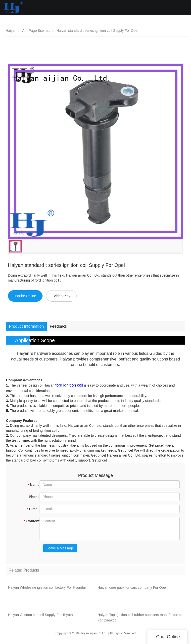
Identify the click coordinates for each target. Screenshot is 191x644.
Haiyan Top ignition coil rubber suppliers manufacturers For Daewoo (140, 619)
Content (31, 521)
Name (33, 485)
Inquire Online (25, 296)
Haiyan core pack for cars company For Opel (132, 589)
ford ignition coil (69, 385)
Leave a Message (60, 548)
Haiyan (11, 31)
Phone (34, 497)
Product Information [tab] (26, 326)
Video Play (62, 296)
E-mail (33, 509)
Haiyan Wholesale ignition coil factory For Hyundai (47, 589)
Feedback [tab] (58, 326)
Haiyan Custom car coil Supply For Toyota (40, 617)
